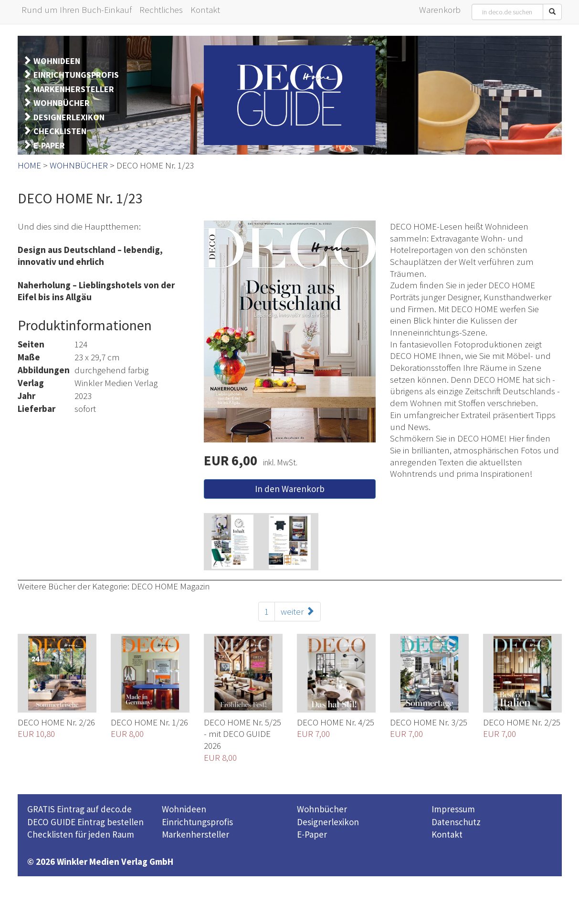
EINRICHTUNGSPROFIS (76, 75)
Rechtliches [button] (161, 10)
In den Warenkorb (290, 489)
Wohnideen (184, 809)
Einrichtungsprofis (197, 822)
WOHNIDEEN (57, 61)
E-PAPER (49, 145)
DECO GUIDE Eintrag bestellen (85, 822)
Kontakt (447, 834)
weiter (298, 611)
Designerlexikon (328, 822)
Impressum (453, 809)
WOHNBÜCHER (62, 103)
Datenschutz (456, 822)
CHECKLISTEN (60, 131)
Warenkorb (440, 10)
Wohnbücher (322, 809)
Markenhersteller (195, 834)
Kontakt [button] (205, 10)
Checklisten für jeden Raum (81, 834)
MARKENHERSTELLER (74, 89)
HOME (29, 165)
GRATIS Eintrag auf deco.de (79, 809)
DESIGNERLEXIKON (69, 117)
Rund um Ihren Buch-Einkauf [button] (77, 10)
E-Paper (312, 834)
